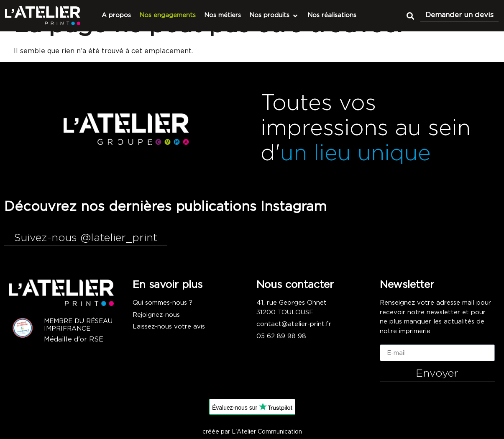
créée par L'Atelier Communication (252, 432)
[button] (410, 16)
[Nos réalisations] (332, 16)
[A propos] (116, 16)
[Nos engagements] (168, 16)
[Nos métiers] (223, 16)
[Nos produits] (274, 16)
